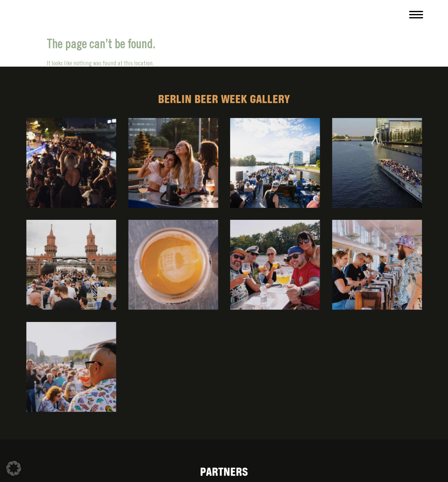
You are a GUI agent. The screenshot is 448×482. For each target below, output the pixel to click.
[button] (14, 468)
